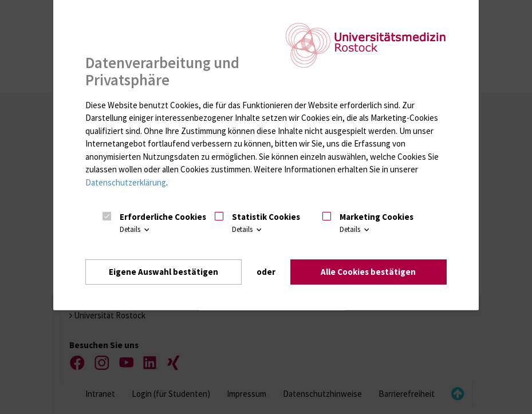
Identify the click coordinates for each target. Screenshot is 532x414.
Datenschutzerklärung (126, 182)
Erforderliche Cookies (163, 217)
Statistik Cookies (266, 217)
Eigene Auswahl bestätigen (163, 271)
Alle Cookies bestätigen (368, 271)
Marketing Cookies (377, 217)
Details (135, 229)
